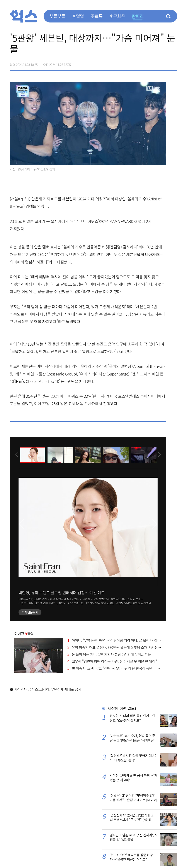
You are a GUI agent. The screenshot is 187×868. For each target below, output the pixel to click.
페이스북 (146, 63)
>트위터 (155, 63)
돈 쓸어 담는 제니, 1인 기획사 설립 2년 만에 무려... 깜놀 (109, 654)
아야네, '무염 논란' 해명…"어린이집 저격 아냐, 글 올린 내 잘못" (115, 640)
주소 (174, 63)
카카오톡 (165, 63)
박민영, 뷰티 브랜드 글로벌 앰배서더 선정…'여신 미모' (62, 592)
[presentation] (16, 455)
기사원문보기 (30, 612)
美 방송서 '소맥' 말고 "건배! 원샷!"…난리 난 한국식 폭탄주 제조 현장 (119, 668)
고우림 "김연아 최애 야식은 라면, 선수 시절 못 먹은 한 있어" (112, 661)
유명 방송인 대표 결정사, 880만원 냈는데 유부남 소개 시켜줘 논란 (116, 647)
